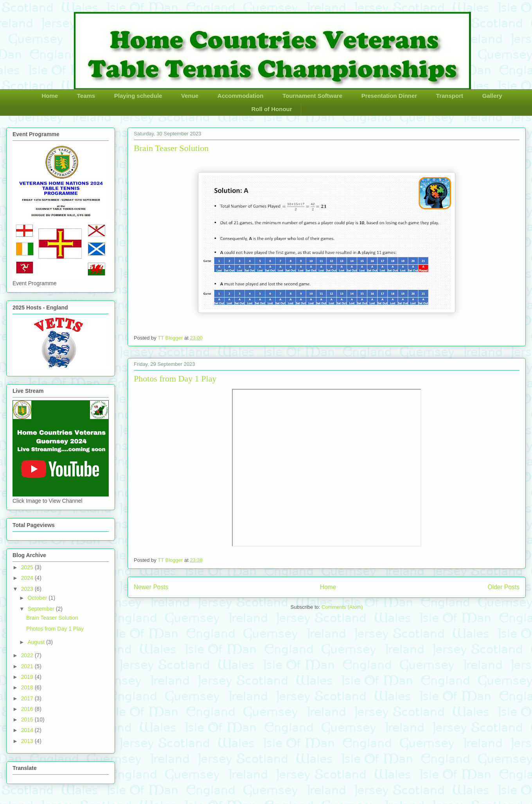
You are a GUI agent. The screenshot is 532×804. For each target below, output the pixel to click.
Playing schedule (138, 96)
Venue (190, 96)
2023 (28, 589)
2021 (28, 666)
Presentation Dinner (389, 96)
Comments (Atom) (342, 607)
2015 (28, 719)
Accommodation (241, 96)
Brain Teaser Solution (171, 148)
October (38, 598)
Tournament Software (312, 96)
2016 (28, 709)
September (41, 609)
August (37, 642)
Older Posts (504, 587)
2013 (28, 741)
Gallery (492, 96)
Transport (450, 96)
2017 (28, 698)
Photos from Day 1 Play (175, 379)
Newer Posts (151, 587)
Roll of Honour (271, 109)
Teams (86, 96)
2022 (28, 655)
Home (50, 96)
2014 (28, 730)
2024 (28, 578)
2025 (28, 567)
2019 (28, 677)
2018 (28, 687)
